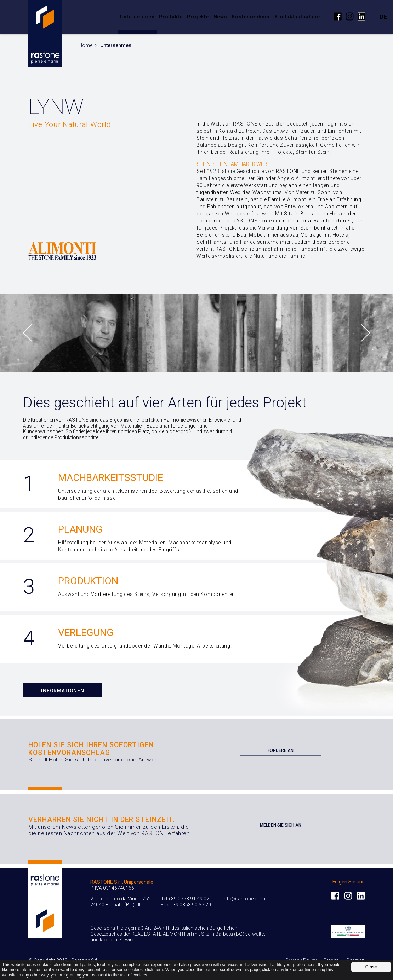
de (384, 16)
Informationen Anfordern (63, 693)
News (220, 17)
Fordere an (281, 752)
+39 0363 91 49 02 (189, 899)
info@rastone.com (244, 899)
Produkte (171, 17)
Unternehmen (137, 17)
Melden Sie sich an (281, 827)
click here (154, 970)
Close (371, 967)
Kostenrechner (251, 17)
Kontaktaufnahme (297, 17)
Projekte (198, 17)
